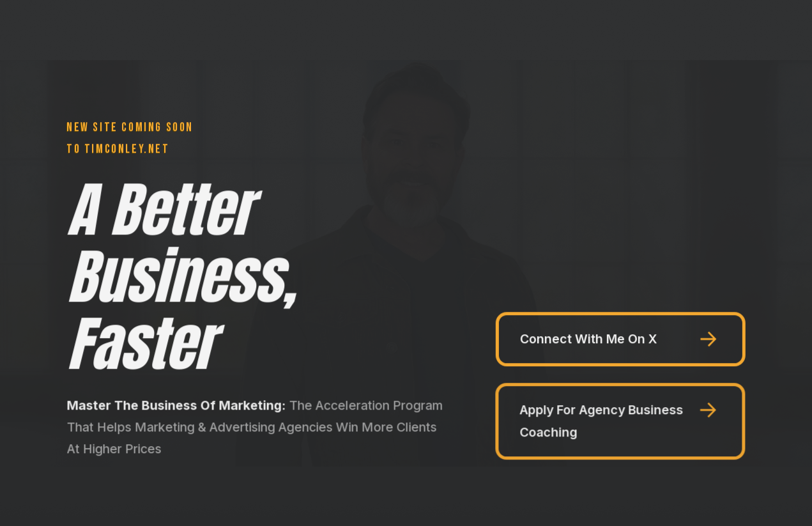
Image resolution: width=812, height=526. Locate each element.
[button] (621, 339)
